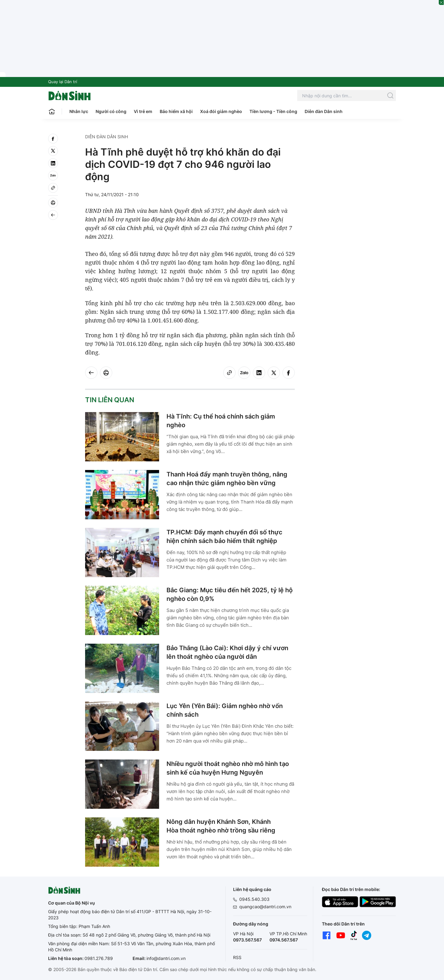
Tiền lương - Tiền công (273, 111)
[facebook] (53, 139)
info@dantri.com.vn (166, 958)
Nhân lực (79, 111)
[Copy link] (53, 188)
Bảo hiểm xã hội (176, 111)
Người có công (111, 111)
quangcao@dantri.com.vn (265, 907)
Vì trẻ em (143, 111)
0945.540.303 (254, 899)
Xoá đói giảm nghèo (221, 111)
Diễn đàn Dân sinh (324, 111)
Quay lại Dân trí (63, 82)
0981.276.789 (99, 958)
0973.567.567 (247, 940)
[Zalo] (53, 176)
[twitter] (53, 151)
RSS (237, 957)
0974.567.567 (284, 940)
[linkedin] (53, 163)
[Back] (53, 215)
